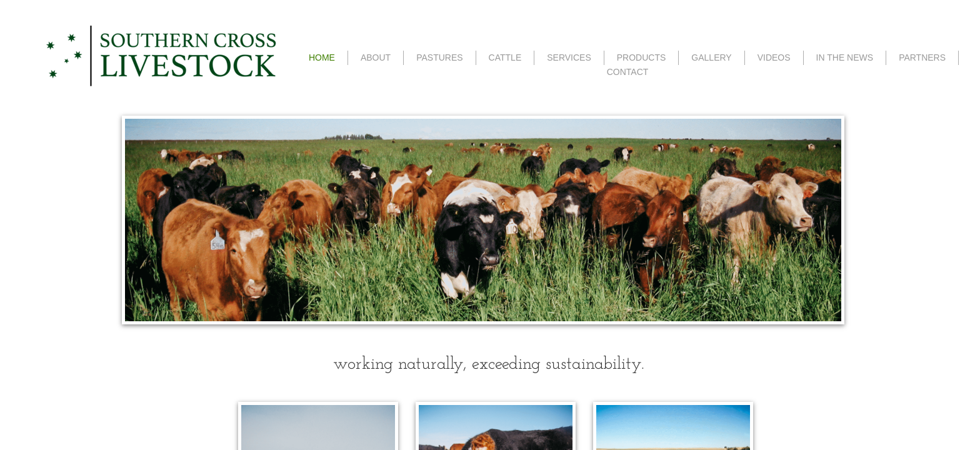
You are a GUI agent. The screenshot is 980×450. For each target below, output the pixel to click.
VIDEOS (774, 57)
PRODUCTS (642, 57)
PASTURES (439, 57)
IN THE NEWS (845, 57)
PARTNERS (922, 57)
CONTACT (628, 72)
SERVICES (569, 57)
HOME (322, 57)
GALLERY (711, 57)
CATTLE (505, 57)
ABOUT (376, 57)
